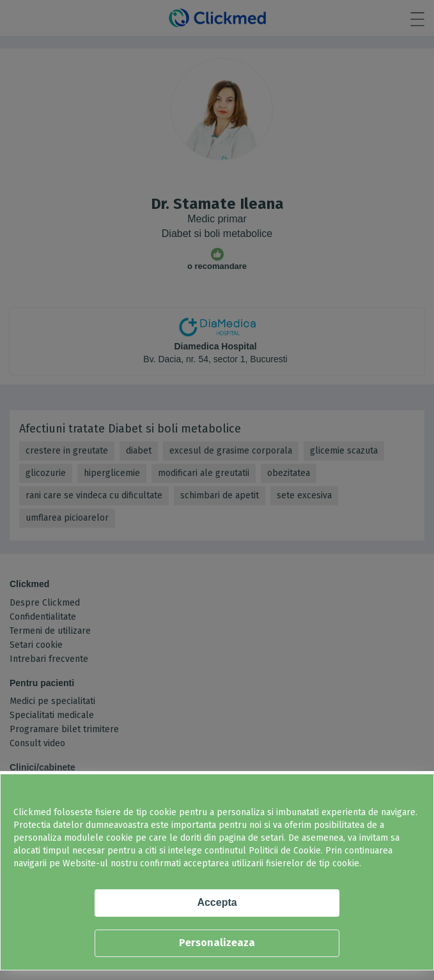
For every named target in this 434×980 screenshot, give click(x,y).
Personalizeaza (217, 943)
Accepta (217, 902)
